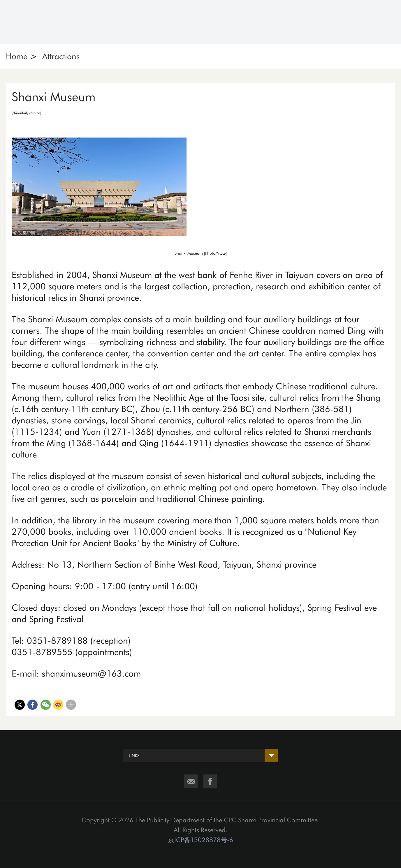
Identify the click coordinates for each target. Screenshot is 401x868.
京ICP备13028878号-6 (200, 840)
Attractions (61, 56)
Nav (386, 22)
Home (17, 56)
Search (353, 22)
